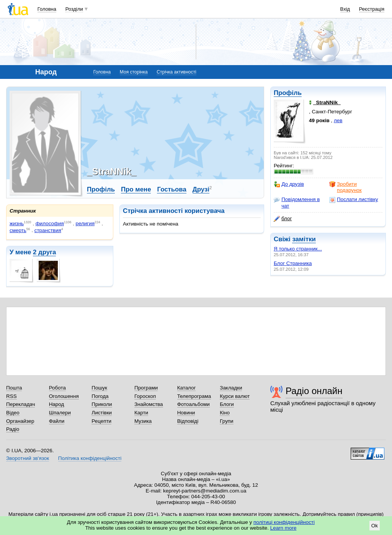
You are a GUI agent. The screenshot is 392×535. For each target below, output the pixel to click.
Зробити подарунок (345, 187)
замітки (304, 239)
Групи (226, 421)
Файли (57, 421)
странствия (48, 230)
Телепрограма (194, 396)
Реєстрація (372, 9)
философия (50, 223)
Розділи (74, 9)
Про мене (136, 189)
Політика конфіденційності (90, 458)
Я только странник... (298, 249)
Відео (13, 413)
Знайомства (149, 404)
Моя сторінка (134, 72)
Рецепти (101, 421)
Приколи (102, 404)
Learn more (283, 528)
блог (283, 219)
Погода (100, 396)
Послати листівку (354, 200)
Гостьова (171, 189)
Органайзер (20, 421)
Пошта (14, 388)
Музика (143, 421)
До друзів (289, 184)
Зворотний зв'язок (28, 458)
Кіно (225, 413)
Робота (57, 388)
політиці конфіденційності (284, 522)
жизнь (17, 223)
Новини (186, 413)
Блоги (227, 404)
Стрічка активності (176, 72)
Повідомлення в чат (297, 202)
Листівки (102, 413)
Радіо (13, 429)
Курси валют (235, 396)
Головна (47, 9)
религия (85, 223)
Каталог (187, 388)
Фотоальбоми (194, 404)
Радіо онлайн (314, 391)
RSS (11, 396)
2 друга (44, 252)
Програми (146, 388)
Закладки (231, 388)
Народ (57, 404)
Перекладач (20, 404)
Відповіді (188, 421)
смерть (18, 230)
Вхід (345, 9)
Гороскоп (145, 396)
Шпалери (60, 413)
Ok (375, 526)
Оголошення (64, 396)
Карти (141, 413)
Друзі (201, 189)
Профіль (288, 93)
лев (338, 120)
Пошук (99, 388)
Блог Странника (293, 263)
